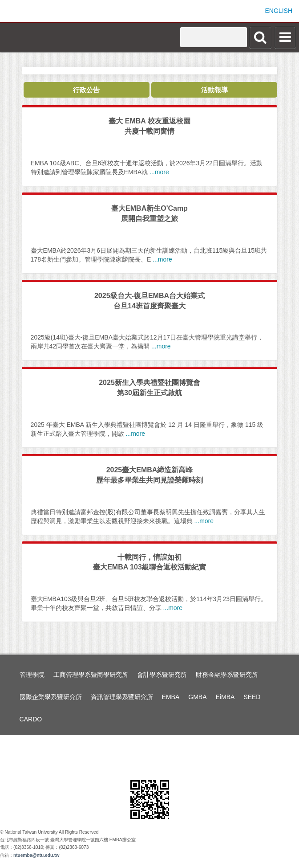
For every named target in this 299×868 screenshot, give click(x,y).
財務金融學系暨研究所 (227, 675)
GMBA (197, 697)
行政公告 (86, 90)
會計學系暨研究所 (162, 675)
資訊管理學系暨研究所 (122, 697)
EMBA (171, 697)
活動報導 (214, 90)
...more (159, 172)
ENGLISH (279, 11)
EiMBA (225, 697)
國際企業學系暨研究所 (51, 697)
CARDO (31, 719)
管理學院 (32, 675)
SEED (252, 697)
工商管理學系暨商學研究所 (91, 675)
